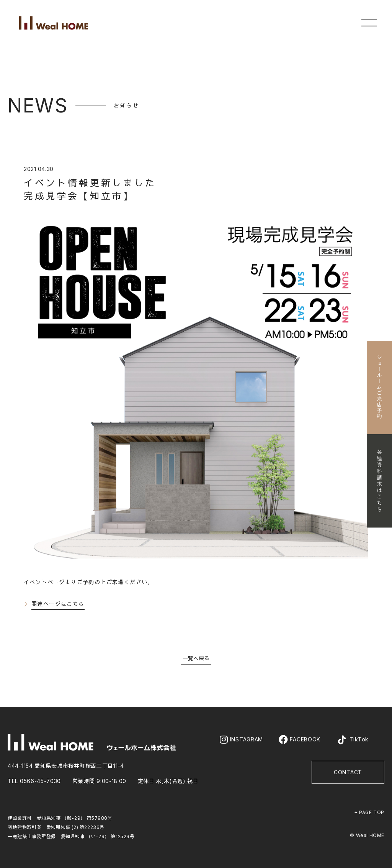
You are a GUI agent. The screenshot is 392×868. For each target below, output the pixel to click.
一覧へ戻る (196, 658)
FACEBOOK (300, 739)
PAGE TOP (369, 812)
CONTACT (348, 772)
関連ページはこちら (58, 604)
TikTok (352, 740)
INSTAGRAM (241, 739)
